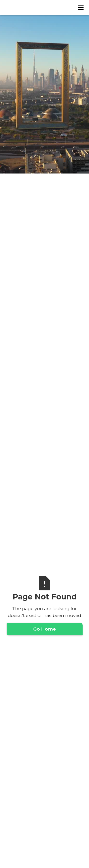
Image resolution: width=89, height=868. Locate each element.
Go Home (44, 629)
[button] (80, 8)
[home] (29, 7)
